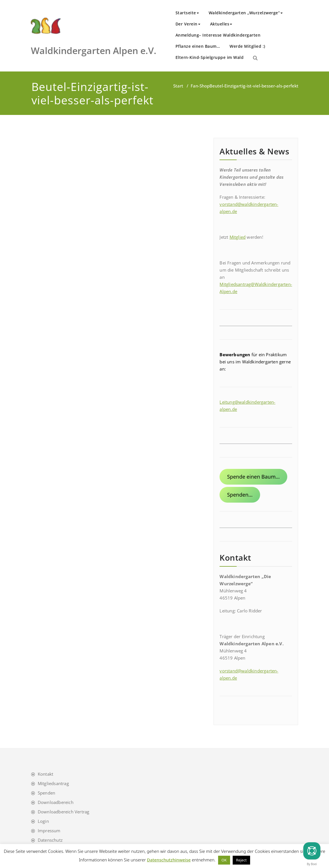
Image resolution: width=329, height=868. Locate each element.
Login (43, 821)
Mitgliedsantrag (53, 783)
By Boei (312, 864)
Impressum (49, 831)
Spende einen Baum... (253, 477)
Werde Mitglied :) (247, 46)
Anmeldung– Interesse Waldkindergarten (218, 35)
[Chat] (312, 851)
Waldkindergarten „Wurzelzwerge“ (246, 13)
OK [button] (224, 860)
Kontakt (45, 774)
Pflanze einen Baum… (198, 46)
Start (178, 86)
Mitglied (238, 237)
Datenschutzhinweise (169, 860)
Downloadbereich (56, 802)
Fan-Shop (200, 86)
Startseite (187, 13)
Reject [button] (241, 860)
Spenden (46, 793)
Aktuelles (221, 24)
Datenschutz (50, 840)
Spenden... (240, 495)
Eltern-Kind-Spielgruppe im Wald (210, 57)
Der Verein (188, 24)
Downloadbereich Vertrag (64, 812)
